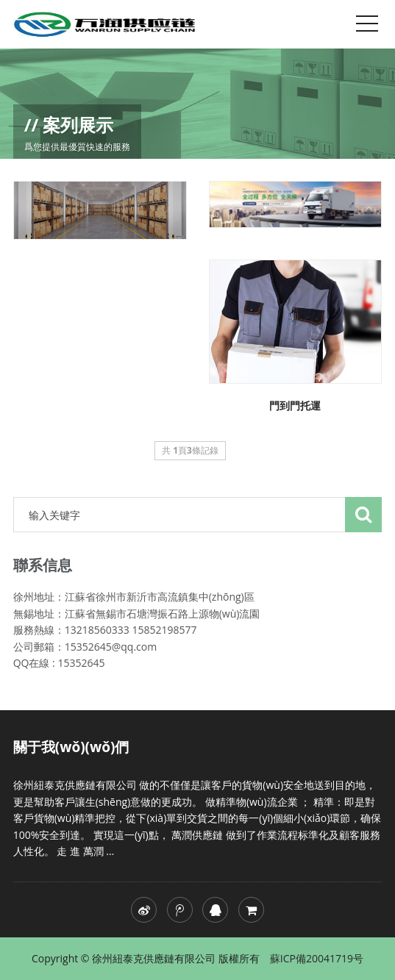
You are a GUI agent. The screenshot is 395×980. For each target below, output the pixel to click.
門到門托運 (295, 405)
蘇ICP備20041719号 (317, 958)
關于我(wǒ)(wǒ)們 (71, 747)
